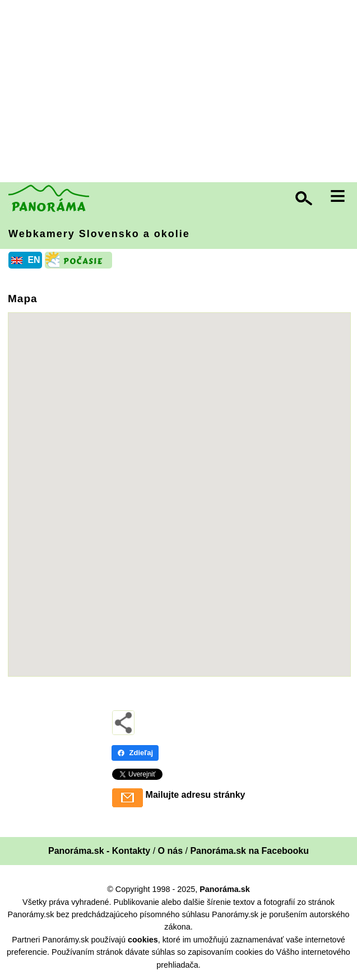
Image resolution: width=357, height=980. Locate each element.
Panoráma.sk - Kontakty (99, 851)
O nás (170, 851)
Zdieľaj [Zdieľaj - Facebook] (135, 753)
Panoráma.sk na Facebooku (249, 851)
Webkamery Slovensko (99, 234)
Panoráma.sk (225, 889)
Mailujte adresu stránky (196, 795)
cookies (143, 940)
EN (34, 260)
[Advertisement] (181, 93)
